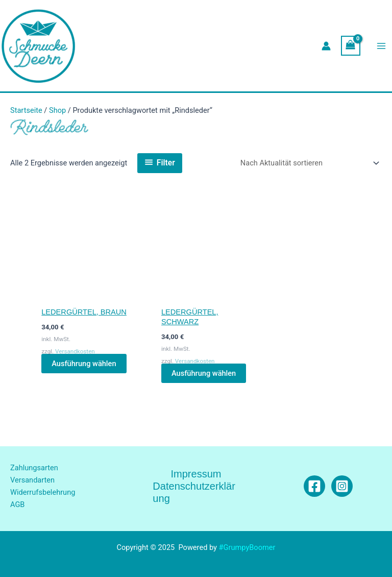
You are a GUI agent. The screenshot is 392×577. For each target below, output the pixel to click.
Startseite (26, 110)
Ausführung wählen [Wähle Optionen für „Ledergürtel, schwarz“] (204, 373)
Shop (57, 110)
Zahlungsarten (34, 468)
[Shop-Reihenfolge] (308, 163)
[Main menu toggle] (381, 46)
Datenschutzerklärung (194, 492)
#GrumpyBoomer (247, 547)
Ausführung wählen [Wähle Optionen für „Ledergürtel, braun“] (84, 364)
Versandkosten (75, 351)
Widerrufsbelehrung (43, 492)
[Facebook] (314, 486)
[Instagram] (342, 486)
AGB (17, 504)
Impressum (196, 474)
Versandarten (32, 480)
